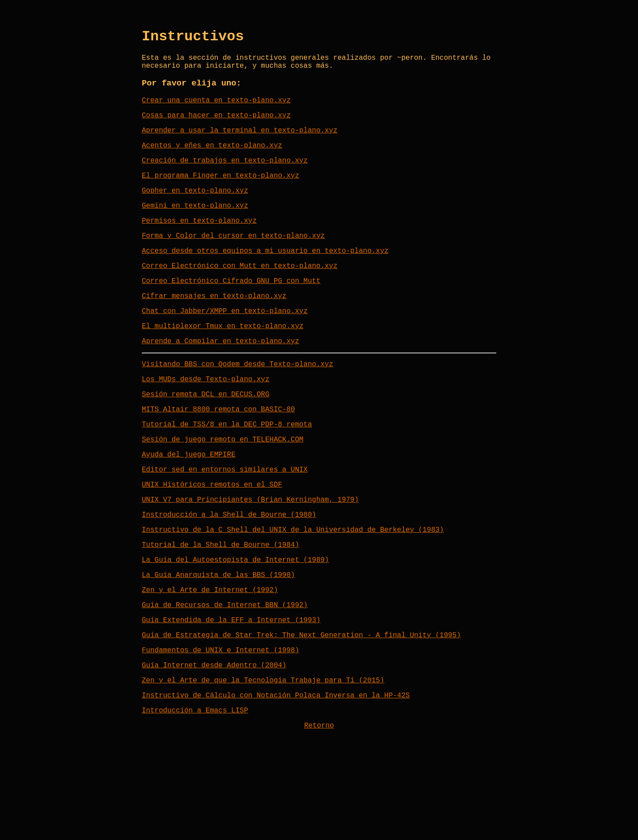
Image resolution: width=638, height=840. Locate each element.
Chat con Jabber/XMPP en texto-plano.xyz (225, 345)
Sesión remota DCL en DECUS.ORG (206, 437)
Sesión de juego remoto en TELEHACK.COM (223, 487)
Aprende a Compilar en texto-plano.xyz (220, 378)
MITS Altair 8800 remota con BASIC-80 (218, 453)
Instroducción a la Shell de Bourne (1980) (229, 571)
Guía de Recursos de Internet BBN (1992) (225, 672)
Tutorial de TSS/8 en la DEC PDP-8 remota (227, 470)
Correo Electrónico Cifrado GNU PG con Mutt (231, 311)
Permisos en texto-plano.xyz (199, 244)
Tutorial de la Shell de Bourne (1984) (220, 605)
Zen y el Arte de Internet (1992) (210, 655)
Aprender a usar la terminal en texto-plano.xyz (240, 143)
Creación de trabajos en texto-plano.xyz (225, 176)
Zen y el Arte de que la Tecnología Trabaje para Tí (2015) (263, 756)
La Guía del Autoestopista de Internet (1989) (235, 622)
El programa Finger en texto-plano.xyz (220, 193)
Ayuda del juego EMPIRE (189, 504)
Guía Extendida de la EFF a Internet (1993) (231, 689)
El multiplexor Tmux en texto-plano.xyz (223, 361)
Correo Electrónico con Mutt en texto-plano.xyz (240, 294)
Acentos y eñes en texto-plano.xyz (212, 159)
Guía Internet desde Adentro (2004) (214, 739)
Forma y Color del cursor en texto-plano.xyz (233, 260)
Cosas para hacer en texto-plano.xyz (216, 126)
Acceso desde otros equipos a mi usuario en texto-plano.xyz (265, 277)
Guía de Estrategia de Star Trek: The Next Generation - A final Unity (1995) (301, 706)
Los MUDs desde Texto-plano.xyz (206, 420)
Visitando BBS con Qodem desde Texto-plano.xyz (237, 403)
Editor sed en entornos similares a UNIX (225, 521)
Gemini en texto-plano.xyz (195, 227)
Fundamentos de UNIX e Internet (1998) (220, 723)
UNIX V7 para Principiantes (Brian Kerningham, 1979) (250, 554)
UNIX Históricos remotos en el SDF (212, 538)
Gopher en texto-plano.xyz (195, 210)
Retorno (319, 807)
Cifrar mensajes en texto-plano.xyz (214, 328)
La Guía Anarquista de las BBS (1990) (218, 639)
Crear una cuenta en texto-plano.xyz (216, 109)
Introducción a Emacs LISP (195, 790)
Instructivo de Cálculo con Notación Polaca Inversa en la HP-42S (276, 773)
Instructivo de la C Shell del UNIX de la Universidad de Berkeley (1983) (293, 588)
